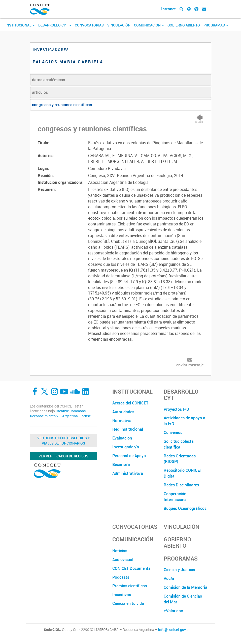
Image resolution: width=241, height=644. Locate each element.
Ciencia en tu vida (128, 603)
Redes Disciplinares (181, 485)
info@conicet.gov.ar (174, 630)
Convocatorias (89, 25)
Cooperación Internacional (176, 497)
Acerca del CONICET (130, 403)
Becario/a (121, 464)
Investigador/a (126, 447)
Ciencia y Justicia (179, 570)
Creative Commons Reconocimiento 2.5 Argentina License (60, 413)
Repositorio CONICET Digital (183, 473)
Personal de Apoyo (129, 456)
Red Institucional (128, 429)
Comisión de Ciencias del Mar (183, 599)
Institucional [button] (20, 25)
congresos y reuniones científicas (62, 105)
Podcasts (121, 577)
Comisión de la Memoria (185, 587)
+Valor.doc (173, 611)
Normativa (122, 421)
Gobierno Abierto (184, 25)
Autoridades (123, 412)
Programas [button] (216, 25)
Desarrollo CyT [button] (55, 25)
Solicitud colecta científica (179, 444)
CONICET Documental (132, 568)
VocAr (169, 578)
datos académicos (48, 80)
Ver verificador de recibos (63, 456)
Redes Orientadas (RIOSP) (180, 459)
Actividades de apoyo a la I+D (184, 421)
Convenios (173, 432)
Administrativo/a (128, 473)
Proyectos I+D (176, 409)
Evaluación (122, 438)
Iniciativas (122, 595)
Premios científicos (130, 586)
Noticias (120, 551)
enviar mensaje (190, 365)
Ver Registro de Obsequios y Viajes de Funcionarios (64, 441)
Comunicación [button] (149, 25)
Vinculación (119, 25)
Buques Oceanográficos (185, 508)
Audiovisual (123, 560)
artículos (40, 92)
